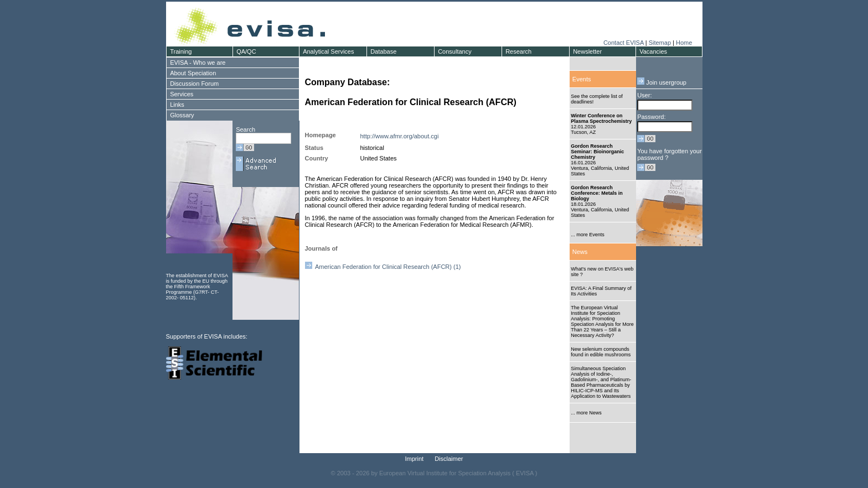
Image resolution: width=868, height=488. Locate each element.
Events (582, 79)
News (580, 252)
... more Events (588, 235)
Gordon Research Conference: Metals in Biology (597, 193)
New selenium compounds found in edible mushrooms (601, 352)
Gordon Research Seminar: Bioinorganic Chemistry (597, 152)
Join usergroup (662, 82)
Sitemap (660, 43)
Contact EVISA (624, 43)
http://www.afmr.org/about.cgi (400, 136)
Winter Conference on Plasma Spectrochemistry (601, 118)
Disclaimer (449, 459)
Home (684, 43)
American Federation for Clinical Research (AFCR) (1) (383, 267)
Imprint (415, 459)
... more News (586, 413)
